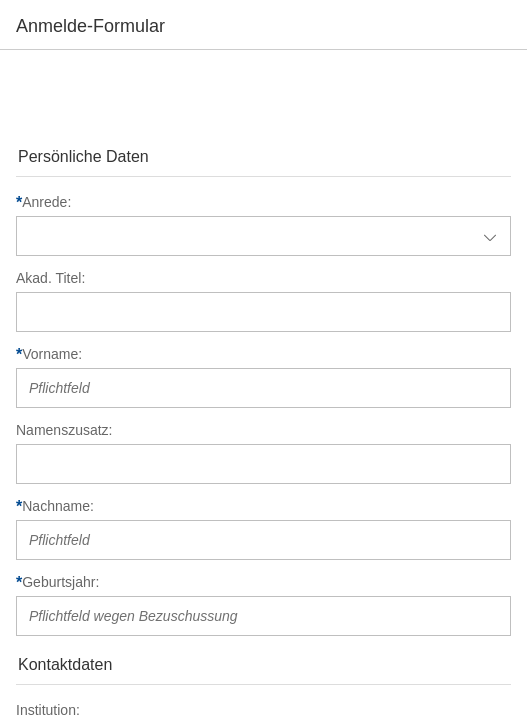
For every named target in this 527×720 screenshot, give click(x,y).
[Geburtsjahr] (265, 582)
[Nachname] (265, 506)
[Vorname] (265, 354)
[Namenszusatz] (265, 430)
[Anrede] (265, 202)
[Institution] (265, 710)
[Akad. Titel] (265, 278)
